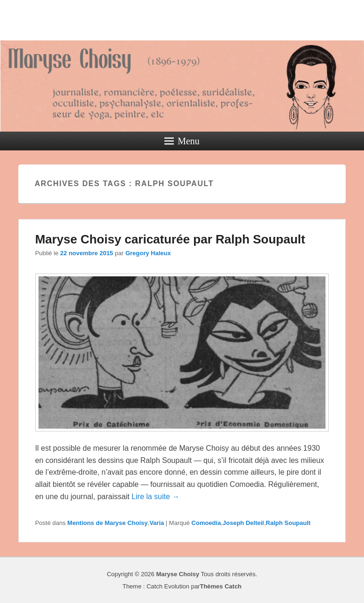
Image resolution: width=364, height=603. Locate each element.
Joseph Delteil (243, 523)
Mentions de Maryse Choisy (107, 523)
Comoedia (206, 523)
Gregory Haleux (148, 253)
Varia (157, 523)
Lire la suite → (155, 497)
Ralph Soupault (288, 523)
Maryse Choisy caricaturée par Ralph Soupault (170, 239)
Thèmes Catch (221, 586)
